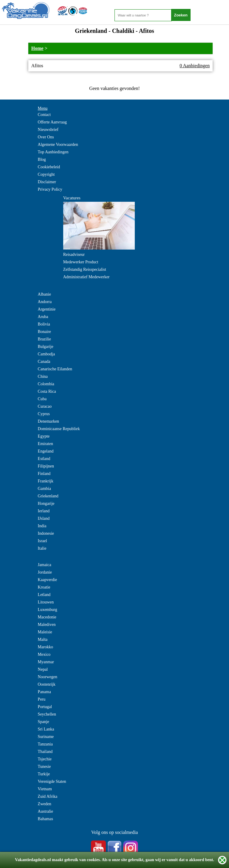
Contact (44, 115)
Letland (44, 595)
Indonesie (46, 533)
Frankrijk (46, 481)
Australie (45, 811)
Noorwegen (48, 677)
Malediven (47, 625)
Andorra (45, 302)
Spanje (44, 722)
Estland (44, 459)
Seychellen (47, 714)
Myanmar (46, 662)
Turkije (44, 774)
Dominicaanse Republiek (59, 429)
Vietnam (45, 789)
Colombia (46, 384)
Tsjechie (45, 759)
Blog (42, 159)
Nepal (43, 669)
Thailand (45, 752)
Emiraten (45, 444)
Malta (43, 639)
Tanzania (45, 744)
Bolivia (44, 324)
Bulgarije (46, 347)
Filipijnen (46, 466)
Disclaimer (47, 182)
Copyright (46, 174)
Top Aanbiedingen (53, 152)
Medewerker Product (81, 262)
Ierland (44, 511)
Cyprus (44, 414)
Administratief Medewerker (86, 277)
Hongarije (46, 503)
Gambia (44, 489)
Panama (44, 692)
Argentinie (47, 309)
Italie (42, 548)
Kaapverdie (48, 580)
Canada (44, 362)
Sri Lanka (46, 729)
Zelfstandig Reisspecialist (85, 269)
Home (37, 48)
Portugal (45, 707)
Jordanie (45, 572)
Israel (42, 541)
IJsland (44, 518)
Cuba (42, 399)
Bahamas (45, 819)
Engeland (46, 451)
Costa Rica (47, 391)
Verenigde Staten (52, 781)
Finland (44, 474)
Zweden (45, 804)
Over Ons (46, 137)
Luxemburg (48, 610)
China (43, 376)
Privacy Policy (50, 189)
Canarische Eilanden (55, 369)
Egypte (44, 436)
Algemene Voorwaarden (58, 145)
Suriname (46, 737)
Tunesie (44, 767)
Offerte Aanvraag (52, 122)
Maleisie (45, 632)
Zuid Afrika (48, 796)
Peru (42, 699)
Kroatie (44, 587)
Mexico (44, 654)
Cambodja (47, 354)
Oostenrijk (47, 684)
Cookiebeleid (49, 167)
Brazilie (44, 339)
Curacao (45, 406)
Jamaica (45, 565)
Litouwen (46, 602)
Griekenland (48, 496)
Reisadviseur (74, 255)
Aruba (43, 317)
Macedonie (47, 617)
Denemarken (49, 421)
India (42, 526)
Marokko (45, 647)
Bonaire (44, 332)
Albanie (44, 294)
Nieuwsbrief (48, 130)
